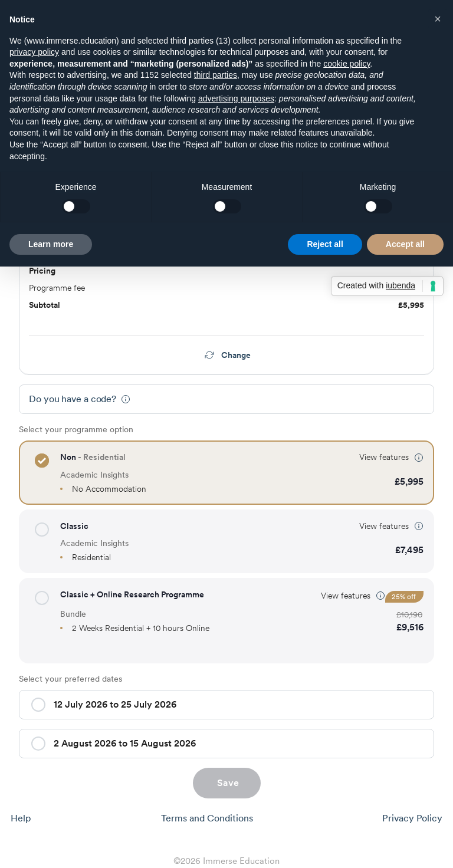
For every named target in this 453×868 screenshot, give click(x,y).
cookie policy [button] (347, 64)
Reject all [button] (325, 244)
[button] (42, 461)
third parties (216, 75)
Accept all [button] (405, 244)
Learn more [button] (51, 244)
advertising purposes (236, 98)
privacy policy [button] (34, 52)
